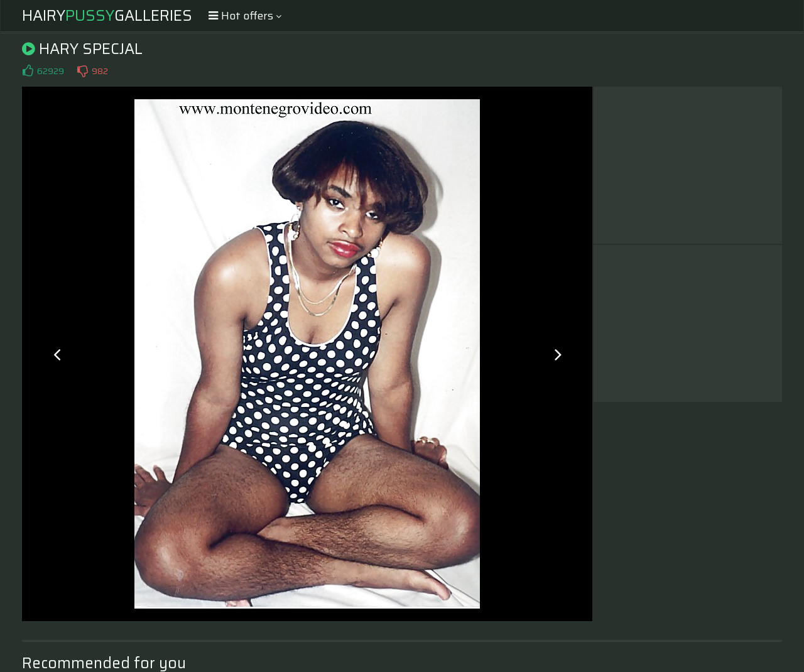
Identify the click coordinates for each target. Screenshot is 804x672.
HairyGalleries (107, 16)
